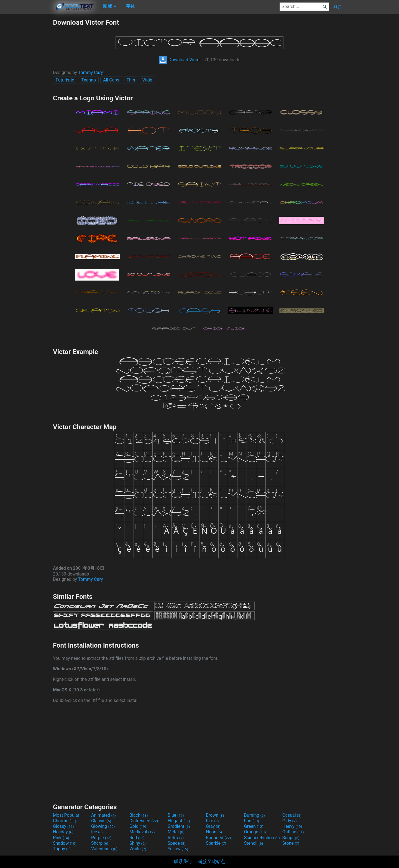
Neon (214, 832)
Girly (290, 821)
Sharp (100, 843)
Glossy (63, 826)
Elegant (179, 821)
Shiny (138, 843)
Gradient (179, 826)
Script (291, 838)
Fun (252, 821)
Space (177, 843)
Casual (292, 815)
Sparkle (216, 843)
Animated (103, 815)
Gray (213, 826)
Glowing (103, 826)
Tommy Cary (91, 72)
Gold (138, 826)
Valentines (104, 849)
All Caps (111, 80)
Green (254, 826)
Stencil (254, 843)
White (138, 849)
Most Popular (66, 815)
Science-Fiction (262, 838)
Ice (97, 832)
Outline (293, 832)
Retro (176, 838)
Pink (61, 838)
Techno (89, 80)
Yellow (178, 849)
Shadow (65, 843)
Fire (212, 821)
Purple (101, 838)
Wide (147, 80)
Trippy (62, 849)
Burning (255, 815)
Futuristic (65, 80)
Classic (101, 821)
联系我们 (183, 861)
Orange (255, 832)
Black (139, 815)
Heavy (292, 826)
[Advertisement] (26, 101)
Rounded (218, 838)
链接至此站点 (212, 861)
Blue (176, 815)
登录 (338, 7)
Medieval (142, 832)
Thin (131, 80)
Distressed (144, 821)
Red (137, 838)
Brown (215, 815)
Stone (291, 843)
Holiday (63, 832)
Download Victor (180, 60)
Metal (176, 832)
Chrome (65, 821)
